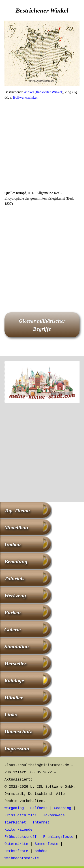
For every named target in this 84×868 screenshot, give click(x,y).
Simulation (16, 647)
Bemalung (16, 562)
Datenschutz (18, 732)
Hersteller (15, 664)
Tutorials (14, 579)
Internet (41, 823)
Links (11, 715)
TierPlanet (15, 823)
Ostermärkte (16, 844)
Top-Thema (17, 511)
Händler (14, 698)
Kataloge (14, 681)
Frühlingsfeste (58, 837)
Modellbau (16, 528)
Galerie (12, 630)
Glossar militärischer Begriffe (42, 325)
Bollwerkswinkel (25, 97)
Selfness (39, 808)
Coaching (63, 808)
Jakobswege (54, 815)
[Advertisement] (42, 147)
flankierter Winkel (49, 92)
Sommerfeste (46, 844)
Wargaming (14, 808)
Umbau (12, 545)
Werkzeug (15, 596)
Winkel (29, 92)
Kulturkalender (19, 830)
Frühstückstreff (21, 837)
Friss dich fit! (21, 815)
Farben (12, 613)
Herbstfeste (16, 851)
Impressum (17, 749)
